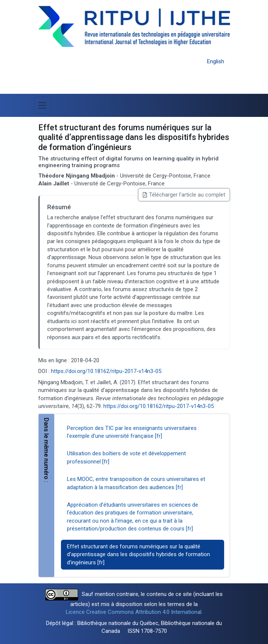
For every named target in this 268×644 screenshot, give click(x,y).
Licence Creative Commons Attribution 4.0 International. (134, 612)
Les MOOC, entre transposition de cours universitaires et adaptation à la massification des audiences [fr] (136, 483)
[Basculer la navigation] (42, 105)
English (216, 61)
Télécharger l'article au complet (184, 195)
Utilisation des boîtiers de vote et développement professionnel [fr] (126, 457)
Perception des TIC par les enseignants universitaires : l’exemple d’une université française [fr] (133, 432)
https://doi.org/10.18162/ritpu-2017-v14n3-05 (106, 371)
